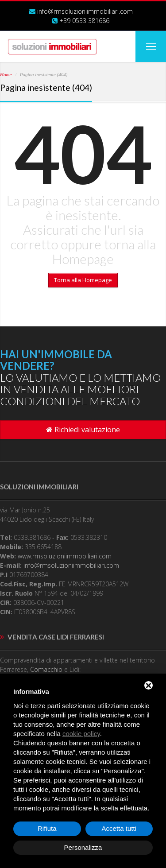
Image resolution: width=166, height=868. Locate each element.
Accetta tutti (119, 828)
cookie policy (81, 734)
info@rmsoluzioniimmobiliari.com (85, 11)
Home (6, 74)
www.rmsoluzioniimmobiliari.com (65, 556)
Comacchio (46, 669)
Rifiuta (47, 828)
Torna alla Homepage (83, 280)
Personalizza (83, 847)
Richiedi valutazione (83, 430)
